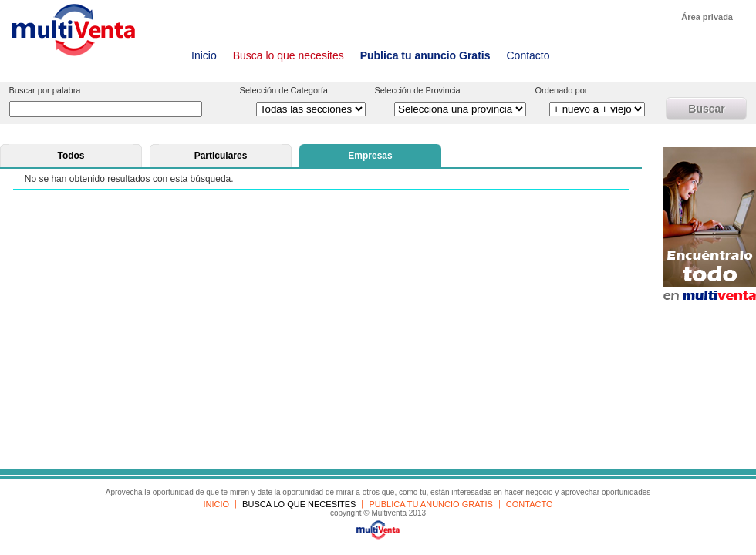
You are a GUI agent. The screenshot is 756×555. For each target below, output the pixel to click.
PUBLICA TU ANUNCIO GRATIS (430, 504)
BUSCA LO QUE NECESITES (299, 504)
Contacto (528, 55)
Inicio (204, 55)
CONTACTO (530, 504)
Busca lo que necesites (289, 55)
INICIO (216, 504)
